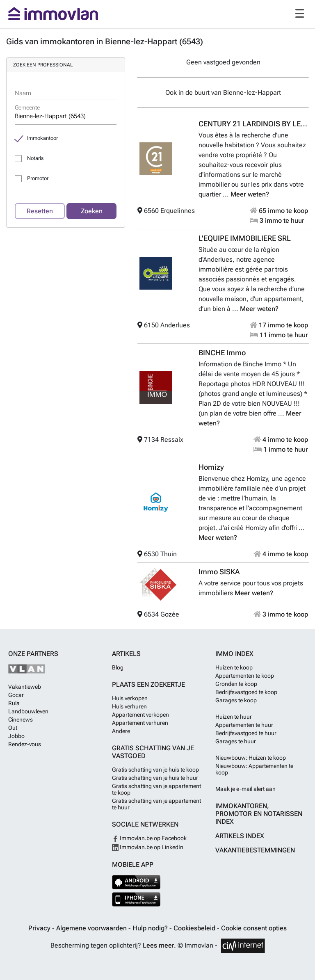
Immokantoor (42, 138)
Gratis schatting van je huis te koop (155, 770)
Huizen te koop (234, 667)
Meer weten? (250, 194)
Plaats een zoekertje (148, 684)
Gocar (16, 695)
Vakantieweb (25, 687)
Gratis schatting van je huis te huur (155, 778)
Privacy (40, 928)
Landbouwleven (28, 711)
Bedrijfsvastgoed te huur (246, 733)
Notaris (35, 158)
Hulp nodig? (151, 928)
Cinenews (21, 720)
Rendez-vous (25, 744)
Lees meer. (159, 945)
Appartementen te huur (244, 725)
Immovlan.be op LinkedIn (148, 847)
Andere (121, 731)
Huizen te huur (234, 717)
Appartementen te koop (245, 676)
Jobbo (16, 736)
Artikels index (240, 836)
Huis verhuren (129, 706)
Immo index (234, 654)
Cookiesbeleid (195, 928)
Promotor (38, 178)
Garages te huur (236, 741)
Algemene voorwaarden (92, 928)
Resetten (40, 211)
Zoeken (92, 211)
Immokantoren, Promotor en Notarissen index (259, 814)
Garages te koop (236, 700)
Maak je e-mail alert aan (245, 789)
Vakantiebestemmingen (255, 850)
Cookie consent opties (254, 928)
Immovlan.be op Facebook (149, 838)
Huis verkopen (130, 698)
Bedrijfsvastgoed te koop (246, 692)
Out (13, 728)
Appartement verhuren (140, 723)
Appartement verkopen (140, 715)
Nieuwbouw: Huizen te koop (251, 758)
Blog (118, 667)
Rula (14, 703)
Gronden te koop (236, 684)
